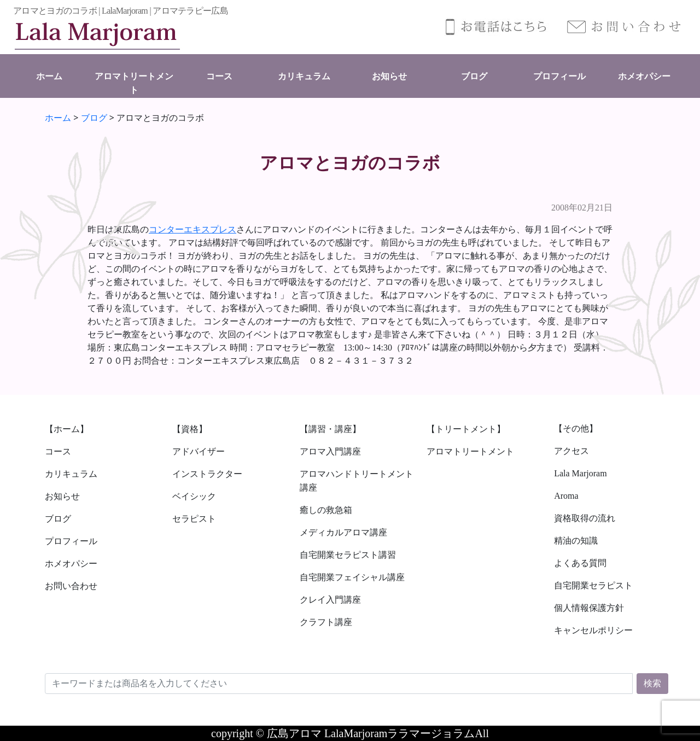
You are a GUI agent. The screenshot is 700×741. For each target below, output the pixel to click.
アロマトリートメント (470, 451)
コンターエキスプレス (192, 229)
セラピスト (194, 519)
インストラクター (207, 474)
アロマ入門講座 (330, 451)
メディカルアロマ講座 (343, 532)
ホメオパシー (644, 76)
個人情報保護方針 (589, 608)
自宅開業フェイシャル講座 (352, 577)
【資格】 (190, 429)
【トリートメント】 (466, 429)
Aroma (566, 496)
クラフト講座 (326, 622)
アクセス (571, 451)
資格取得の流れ (585, 518)
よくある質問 (580, 563)
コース (219, 76)
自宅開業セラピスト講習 (348, 555)
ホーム (49, 76)
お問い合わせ (71, 586)
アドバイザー (199, 451)
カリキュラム (304, 76)
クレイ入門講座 (330, 600)
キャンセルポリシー (593, 630)
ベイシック (194, 496)
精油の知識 (576, 541)
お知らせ (389, 76)
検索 (652, 683)
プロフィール (559, 76)
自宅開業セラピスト (593, 585)
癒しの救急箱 (326, 510)
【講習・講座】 (330, 429)
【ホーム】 (67, 429)
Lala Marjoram (580, 473)
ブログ (474, 76)
